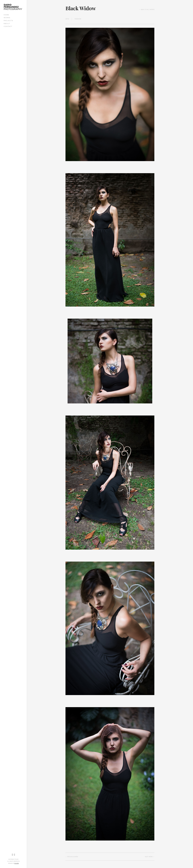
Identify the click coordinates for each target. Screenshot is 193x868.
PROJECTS (8, 21)
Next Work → (150, 857)
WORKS (7, 18)
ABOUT (7, 24)
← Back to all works (147, 10)
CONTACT (8, 26)
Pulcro (16, 863)
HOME (6, 15)
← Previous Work (72, 857)
